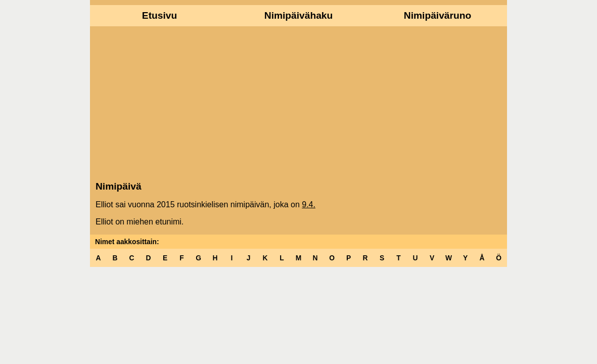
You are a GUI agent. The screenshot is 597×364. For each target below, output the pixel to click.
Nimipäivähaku (298, 15)
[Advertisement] (298, 103)
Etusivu (159, 15)
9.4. (309, 204)
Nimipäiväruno (438, 15)
